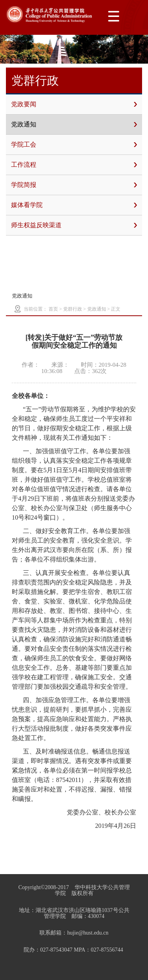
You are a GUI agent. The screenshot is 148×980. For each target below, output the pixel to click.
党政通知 (74, 124)
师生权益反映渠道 (74, 225)
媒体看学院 (74, 205)
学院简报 (74, 185)
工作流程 (74, 165)
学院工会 (74, 145)
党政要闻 (74, 104)
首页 (53, 309)
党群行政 (73, 309)
